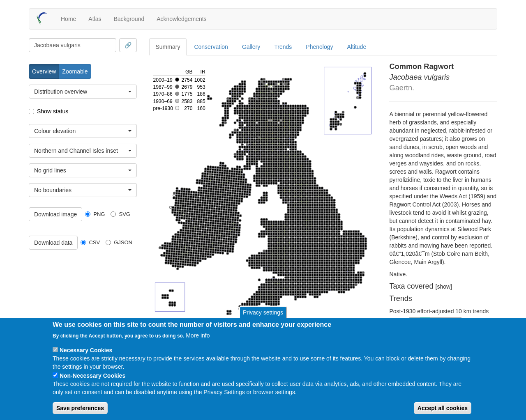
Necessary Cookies (86, 350)
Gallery (251, 47)
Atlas (95, 19)
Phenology (319, 47)
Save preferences (80, 408)
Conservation (211, 47)
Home (68, 19)
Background (129, 19)
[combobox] (73, 45)
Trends (283, 47)
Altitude (357, 47)
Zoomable (75, 71)
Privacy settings (263, 312)
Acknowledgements (181, 19)
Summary (168, 47)
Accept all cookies (443, 408)
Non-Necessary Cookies (92, 376)
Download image (55, 214)
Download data (53, 243)
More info (198, 335)
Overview (44, 71)
